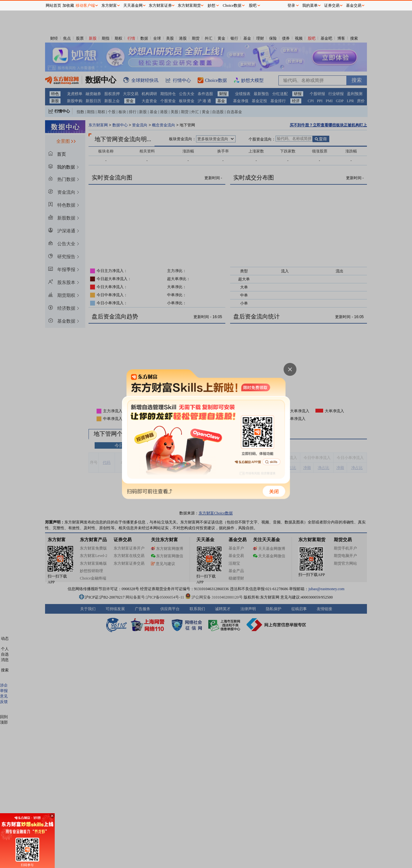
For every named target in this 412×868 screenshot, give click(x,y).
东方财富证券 (160, 5)
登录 (291, 5)
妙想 (211, 5)
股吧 (253, 5)
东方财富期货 (189, 5)
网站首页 (53, 5)
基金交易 (354, 5)
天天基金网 (133, 5)
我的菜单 (310, 5)
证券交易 (332, 5)
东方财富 (109, 5)
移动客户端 (85, 5)
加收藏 (68, 5)
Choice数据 (232, 5)
